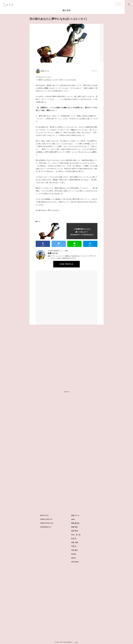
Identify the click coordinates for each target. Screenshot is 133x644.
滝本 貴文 (74, 550)
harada (74, 554)
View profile (66, 264)
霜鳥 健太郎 (75, 523)
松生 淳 (74, 539)
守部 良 (74, 546)
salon (73, 519)
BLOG (38, 222)
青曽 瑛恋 (74, 527)
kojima (73, 558)
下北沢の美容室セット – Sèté (58, 251)
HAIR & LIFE (45, 519)
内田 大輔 (74, 542)
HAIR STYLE (45, 523)
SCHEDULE (45, 527)
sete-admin (75, 562)
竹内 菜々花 (76, 535)
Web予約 (119, 4)
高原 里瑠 (74, 531)
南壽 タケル (75, 515)
